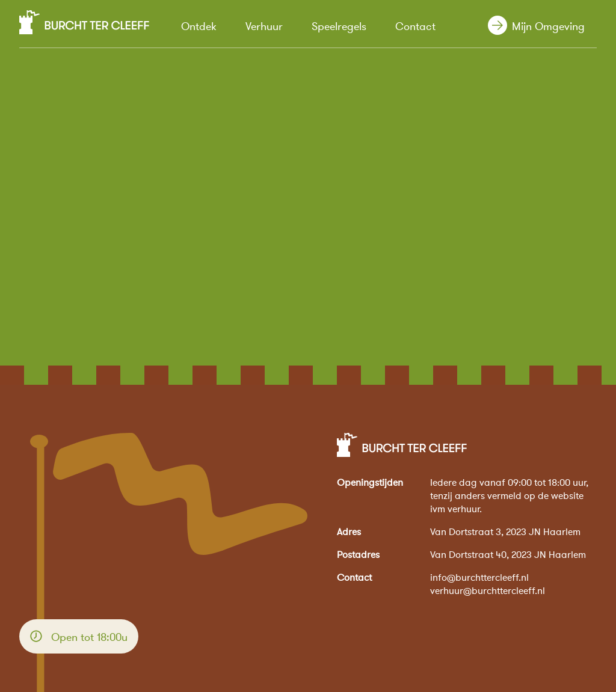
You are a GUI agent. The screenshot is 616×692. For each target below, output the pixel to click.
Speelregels (339, 26)
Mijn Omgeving (547, 27)
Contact (415, 26)
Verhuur (264, 26)
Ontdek (199, 26)
